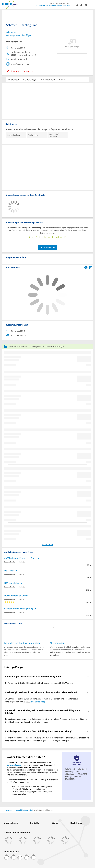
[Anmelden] (82, 5)
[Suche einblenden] (78, 5)
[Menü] (91, 5)
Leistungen (14, 79)
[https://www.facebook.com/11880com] (7, 857)
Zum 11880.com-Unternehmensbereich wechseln (52, 6)
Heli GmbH (9, 571)
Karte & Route (48, 79)
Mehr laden (48, 544)
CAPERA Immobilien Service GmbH (20, 558)
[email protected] (38, 702)
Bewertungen (30, 79)
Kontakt (63, 79)
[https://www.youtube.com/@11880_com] (33, 857)
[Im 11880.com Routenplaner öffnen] (86, 267)
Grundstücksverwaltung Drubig (19, 609)
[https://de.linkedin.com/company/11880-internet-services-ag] (27, 857)
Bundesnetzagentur (15, 765)
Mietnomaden (57, 643)
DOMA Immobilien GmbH (16, 596)
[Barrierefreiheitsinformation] (87, 5)
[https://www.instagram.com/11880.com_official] (13, 857)
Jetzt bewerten (48, 247)
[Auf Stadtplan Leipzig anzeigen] (91, 267)
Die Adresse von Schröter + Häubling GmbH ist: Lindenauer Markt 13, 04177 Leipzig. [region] (39, 683)
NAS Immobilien (12, 583)
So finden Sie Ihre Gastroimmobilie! (23, 643)
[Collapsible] (88, 677)
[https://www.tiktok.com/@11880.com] (20, 857)
